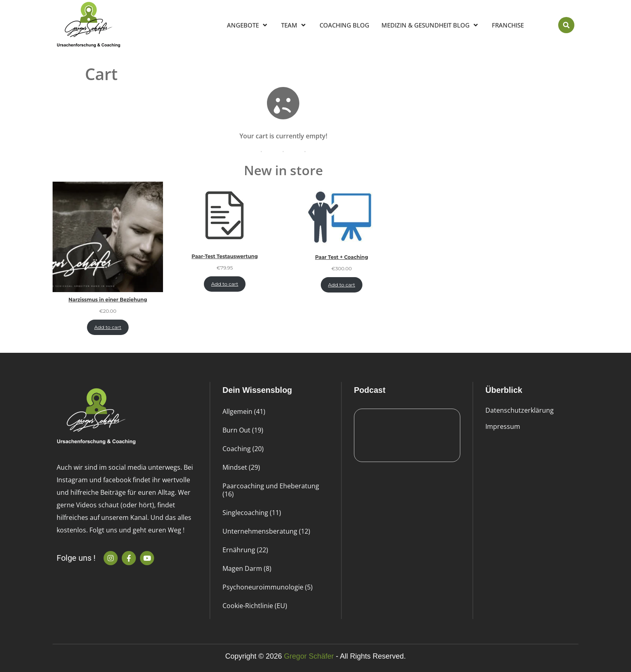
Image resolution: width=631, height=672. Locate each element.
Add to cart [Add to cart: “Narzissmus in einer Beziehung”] (108, 327)
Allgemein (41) (244, 411)
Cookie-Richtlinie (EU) (255, 606)
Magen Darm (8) (247, 568)
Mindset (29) (241, 467)
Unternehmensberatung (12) (266, 531)
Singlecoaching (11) (252, 513)
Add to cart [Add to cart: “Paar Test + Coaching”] (342, 285)
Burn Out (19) (243, 430)
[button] (566, 25)
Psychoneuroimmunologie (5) (268, 587)
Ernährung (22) (245, 550)
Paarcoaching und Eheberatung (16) (271, 490)
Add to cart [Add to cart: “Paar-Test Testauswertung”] (225, 284)
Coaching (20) (243, 449)
